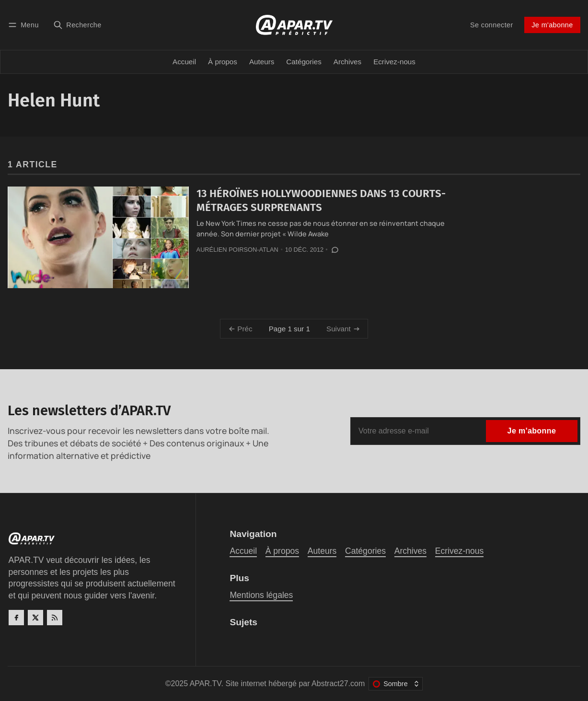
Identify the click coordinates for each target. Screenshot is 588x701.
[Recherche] (77, 25)
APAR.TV (206, 683)
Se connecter (492, 25)
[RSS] (55, 618)
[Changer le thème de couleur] (396, 684)
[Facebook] (16, 618)
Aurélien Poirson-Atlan (237, 250)
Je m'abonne (552, 25)
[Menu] (25, 25)
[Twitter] (35, 618)
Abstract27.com (338, 683)
